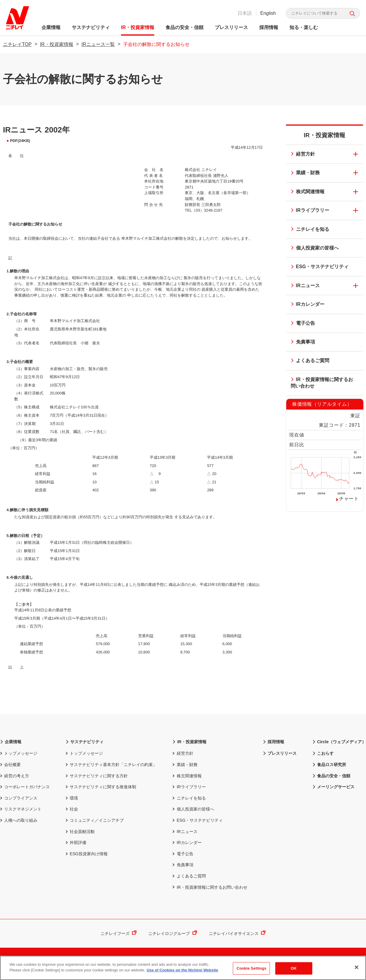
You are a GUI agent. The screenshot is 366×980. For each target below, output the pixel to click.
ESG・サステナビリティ (318, 267)
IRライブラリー (308, 211)
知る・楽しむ (304, 27)
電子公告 (301, 324)
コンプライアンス (19, 798)
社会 (72, 809)
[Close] (357, 969)
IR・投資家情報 (138, 27)
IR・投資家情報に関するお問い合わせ (320, 383)
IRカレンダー (306, 305)
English (268, 13)
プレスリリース (231, 27)
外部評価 (76, 842)
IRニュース (303, 286)
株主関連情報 (187, 776)
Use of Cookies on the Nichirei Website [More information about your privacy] (182, 972)
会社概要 (10, 765)
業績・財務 (303, 173)
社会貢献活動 (80, 832)
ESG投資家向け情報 (87, 854)
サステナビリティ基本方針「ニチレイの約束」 (111, 765)
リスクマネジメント (21, 809)
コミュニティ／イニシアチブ (95, 820)
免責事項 (301, 342)
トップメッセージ (19, 753)
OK (294, 970)
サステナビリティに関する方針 (97, 776)
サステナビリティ (91, 27)
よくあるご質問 (308, 361)
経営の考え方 (15, 776)
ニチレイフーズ (118, 933)
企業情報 (51, 27)
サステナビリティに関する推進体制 (101, 787)
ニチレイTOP (17, 44)
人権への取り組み (19, 820)
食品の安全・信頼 (184, 27)
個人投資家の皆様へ (313, 248)
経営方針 (301, 155)
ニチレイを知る (308, 230)
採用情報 (269, 27)
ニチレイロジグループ (172, 933)
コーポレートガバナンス (25, 787)
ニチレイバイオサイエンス (237, 933)
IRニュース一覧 (98, 44)
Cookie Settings (252, 970)
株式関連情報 (306, 192)
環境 (72, 798)
